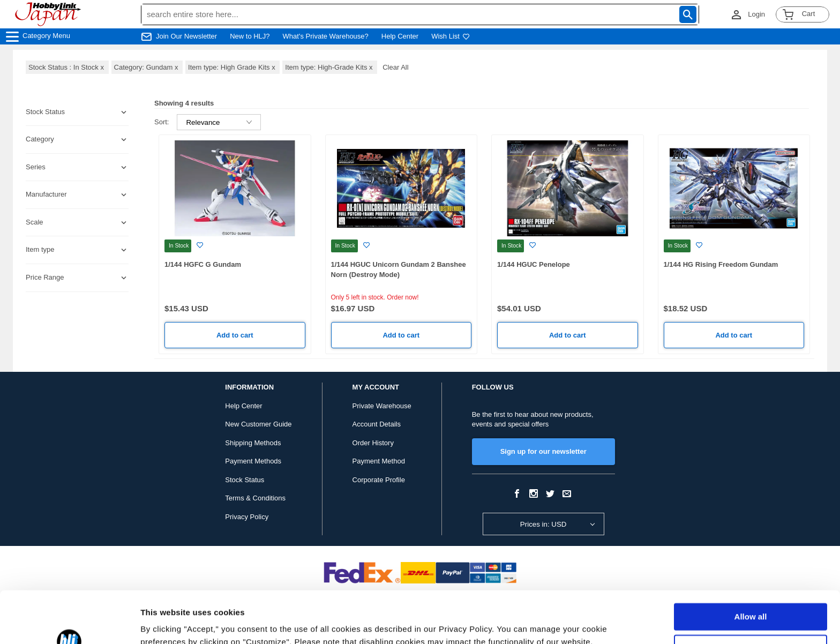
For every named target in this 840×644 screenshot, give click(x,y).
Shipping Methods (253, 443)
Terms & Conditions (255, 498)
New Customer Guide (258, 424)
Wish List (451, 36)
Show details (165, 623)
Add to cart (235, 335)
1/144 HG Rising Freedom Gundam (721, 264)
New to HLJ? (250, 36)
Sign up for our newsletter (543, 451)
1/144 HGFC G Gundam (203, 264)
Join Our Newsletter (186, 36)
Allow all (751, 568)
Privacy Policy (247, 517)
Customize (751, 599)
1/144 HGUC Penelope (534, 264)
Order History (373, 443)
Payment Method (379, 461)
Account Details (377, 424)
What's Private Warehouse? (326, 36)
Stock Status (245, 480)
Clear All (395, 67)
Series (36, 167)
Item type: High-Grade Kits (330, 67)
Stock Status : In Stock (67, 67)
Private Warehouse (382, 406)
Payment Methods (253, 461)
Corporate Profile (379, 480)
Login (756, 14)
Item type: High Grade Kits (232, 67)
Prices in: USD (543, 524)
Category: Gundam (147, 67)
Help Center (400, 36)
